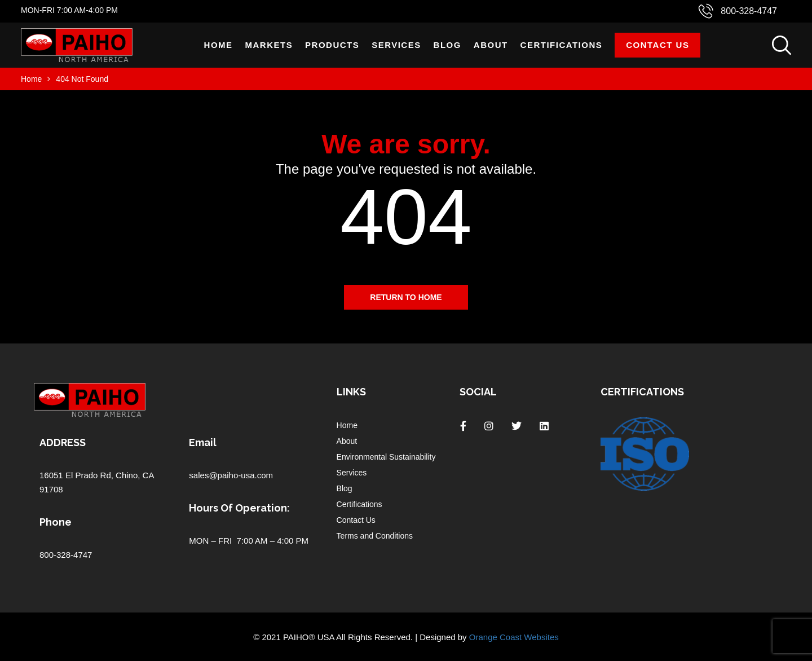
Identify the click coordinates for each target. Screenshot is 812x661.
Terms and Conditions (375, 536)
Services (396, 45)
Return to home (406, 297)
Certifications (562, 45)
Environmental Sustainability (386, 457)
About (491, 45)
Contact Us (657, 45)
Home (219, 45)
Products (332, 45)
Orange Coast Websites (514, 637)
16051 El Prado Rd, (78, 475)
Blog (447, 45)
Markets (269, 45)
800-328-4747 (749, 11)
